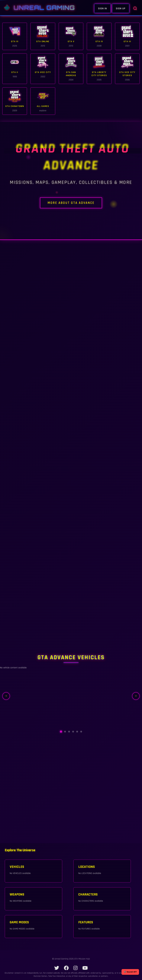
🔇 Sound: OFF (130, 972)
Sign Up (121, 8)
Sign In (102, 8)
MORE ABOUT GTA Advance (71, 205)
